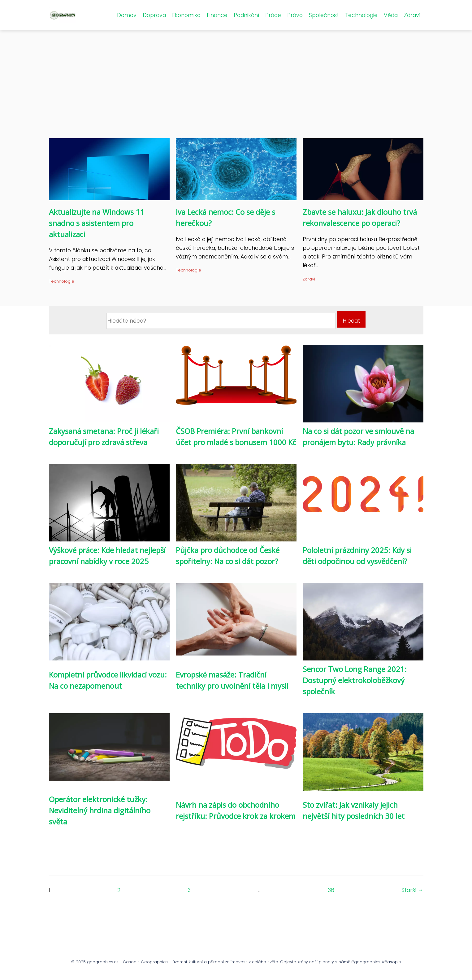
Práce (273, 15)
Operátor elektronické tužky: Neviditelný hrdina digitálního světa (100, 810)
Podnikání (246, 15)
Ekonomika (186, 15)
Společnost (324, 15)
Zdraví (412, 15)
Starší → (412, 890)
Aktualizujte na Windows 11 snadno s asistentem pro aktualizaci (97, 223)
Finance (217, 15)
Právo (295, 15)
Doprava (154, 15)
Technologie (361, 15)
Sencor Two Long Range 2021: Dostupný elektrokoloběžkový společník (355, 680)
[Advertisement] (236, 92)
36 (331, 890)
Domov (127, 15)
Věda (391, 15)
